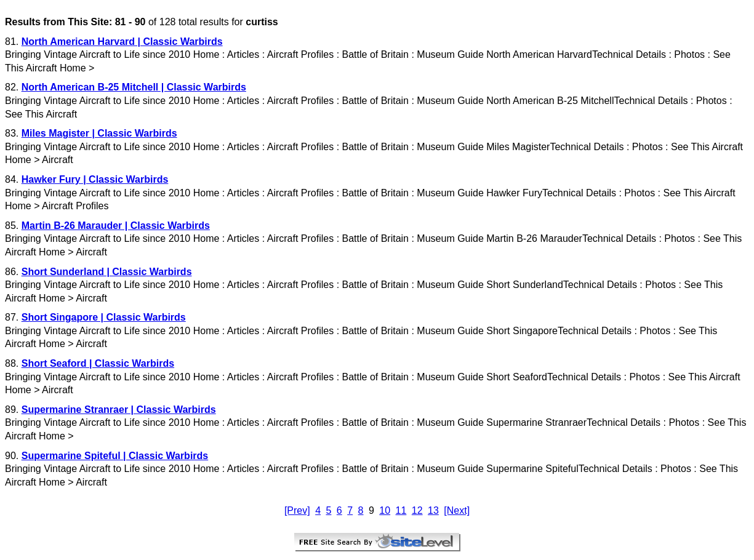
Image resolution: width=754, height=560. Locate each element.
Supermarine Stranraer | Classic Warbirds (119, 410)
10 (385, 510)
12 (417, 510)
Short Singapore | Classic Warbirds (104, 317)
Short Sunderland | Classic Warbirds (107, 272)
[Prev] (297, 510)
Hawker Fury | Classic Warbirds (95, 179)
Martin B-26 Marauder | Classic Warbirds (116, 226)
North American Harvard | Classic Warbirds (122, 42)
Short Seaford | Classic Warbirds (98, 363)
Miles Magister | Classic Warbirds (99, 133)
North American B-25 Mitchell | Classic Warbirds (134, 87)
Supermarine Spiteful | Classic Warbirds (115, 456)
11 (401, 510)
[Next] (457, 510)
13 (433, 510)
